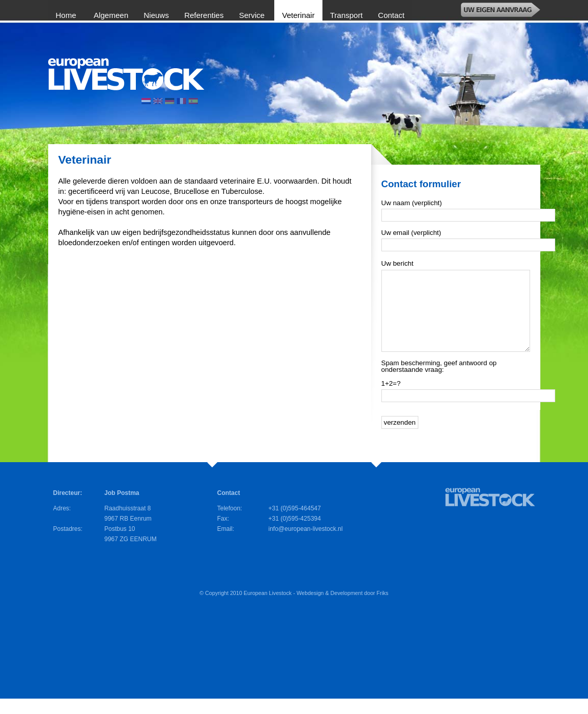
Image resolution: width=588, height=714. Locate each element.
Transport (347, 15)
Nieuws (156, 15)
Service (253, 15)
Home (67, 15)
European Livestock (268, 608)
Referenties (204, 15)
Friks (383, 608)
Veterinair (298, 15)
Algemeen (111, 15)
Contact (391, 15)
